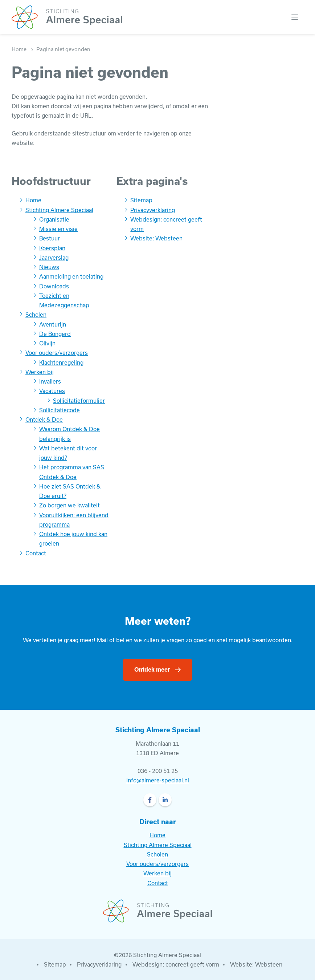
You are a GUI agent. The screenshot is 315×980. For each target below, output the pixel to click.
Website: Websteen (156, 238)
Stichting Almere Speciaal (59, 210)
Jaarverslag (54, 258)
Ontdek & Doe (44, 420)
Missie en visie (58, 229)
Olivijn (47, 343)
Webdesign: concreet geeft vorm (176, 964)
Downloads (54, 286)
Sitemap (141, 200)
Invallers (50, 381)
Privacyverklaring (153, 210)
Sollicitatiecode (60, 410)
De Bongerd (55, 334)
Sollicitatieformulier (79, 401)
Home (19, 49)
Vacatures (52, 391)
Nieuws (49, 267)
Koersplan (52, 248)
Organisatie (54, 219)
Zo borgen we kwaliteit (69, 505)
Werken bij (40, 372)
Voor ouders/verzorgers (57, 353)
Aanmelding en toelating (71, 276)
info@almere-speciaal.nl (158, 780)
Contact (36, 553)
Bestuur (50, 238)
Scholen (36, 315)
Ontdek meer (152, 669)
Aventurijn (53, 324)
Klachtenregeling (61, 363)
